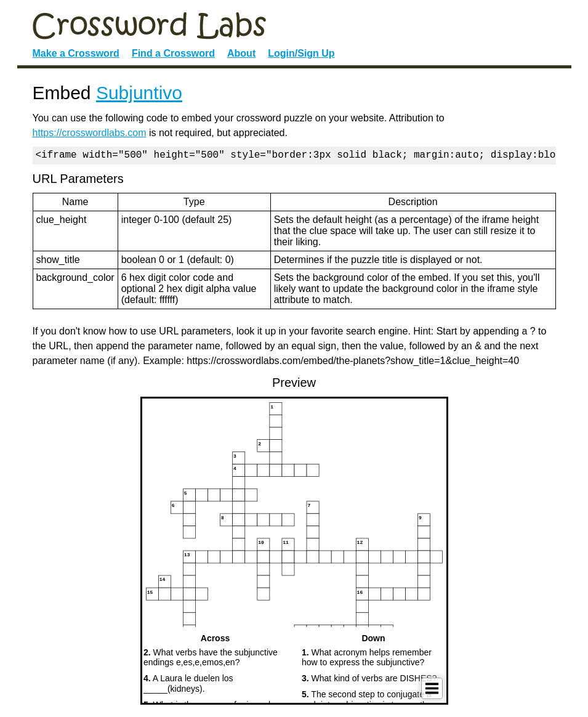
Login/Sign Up (301, 53)
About (241, 53)
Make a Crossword (76, 53)
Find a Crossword (173, 53)
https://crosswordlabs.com (90, 133)
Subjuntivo (139, 93)
